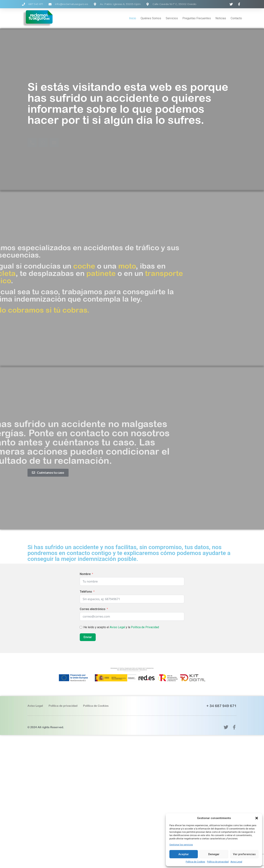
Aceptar (184, 854)
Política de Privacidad (145, 627)
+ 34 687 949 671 (221, 706)
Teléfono (86, 592)
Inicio (133, 18)
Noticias (221, 18)
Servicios (172, 18)
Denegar (214, 854)
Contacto (236, 18)
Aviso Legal (236, 862)
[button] (257, 818)
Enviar (88, 637)
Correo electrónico (93, 609)
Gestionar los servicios (181, 845)
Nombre (85, 574)
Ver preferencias (244, 854)
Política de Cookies (195, 862)
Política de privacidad (218, 862)
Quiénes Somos (151, 18)
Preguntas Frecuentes (197, 18)
